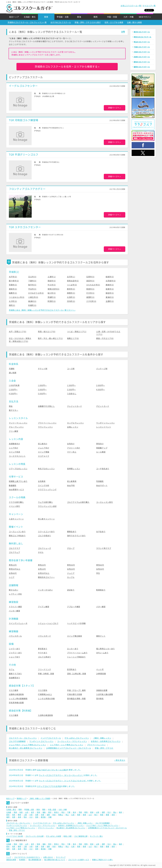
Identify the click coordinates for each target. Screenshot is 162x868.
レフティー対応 (15, 594)
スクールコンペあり (46, 532)
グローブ (71, 548)
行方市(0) (90, 293)
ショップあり (14, 657)
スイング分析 (44, 486)
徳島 (102, 815)
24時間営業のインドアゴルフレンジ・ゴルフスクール (69, 748)
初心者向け (43, 444)
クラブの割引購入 (16, 502)
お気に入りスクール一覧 (131, 6)
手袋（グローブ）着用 (76, 690)
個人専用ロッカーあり (105, 649)
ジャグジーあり (15, 653)
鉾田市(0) (110, 293)
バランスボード (44, 636)
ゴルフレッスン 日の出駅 (34, 836)
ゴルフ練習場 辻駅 (81, 836)
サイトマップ (61, 857)
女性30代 (100, 569)
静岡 (19, 815)
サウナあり (43, 653)
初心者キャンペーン (46, 519)
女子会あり (101, 532)
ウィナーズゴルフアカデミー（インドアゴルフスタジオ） (63, 781)
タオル (41, 552)
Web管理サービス (16, 490)
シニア (12, 577)
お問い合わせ (48, 857)
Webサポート (102, 486)
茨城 (80, 812)
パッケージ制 (102, 369)
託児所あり (72, 669)
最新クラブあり (15, 674)
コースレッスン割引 (105, 502)
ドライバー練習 (15, 607)
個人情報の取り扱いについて (55, 860)
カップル (71, 577)
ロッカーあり (73, 649)
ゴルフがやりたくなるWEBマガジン (27, 857)
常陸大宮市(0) (54, 289)
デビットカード (103, 406)
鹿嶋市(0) (110, 285)
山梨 (98, 812)
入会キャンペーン (16, 519)
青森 (15, 812)
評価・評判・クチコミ (104, 748)
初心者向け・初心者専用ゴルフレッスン (26, 748)
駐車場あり (101, 590)
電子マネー (14, 410)
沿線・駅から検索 (134, 22)
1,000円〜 (42, 385)
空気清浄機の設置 (16, 703)
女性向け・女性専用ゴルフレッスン (106, 741)
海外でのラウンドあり (76, 536)
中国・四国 (112, 17)
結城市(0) (110, 277)
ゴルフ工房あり (44, 657)
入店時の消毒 (73, 715)
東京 (50, 812)
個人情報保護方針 (35, 860)
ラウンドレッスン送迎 (47, 506)
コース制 (71, 369)
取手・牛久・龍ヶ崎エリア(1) (50, 338)
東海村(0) (110, 297)
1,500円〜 (71, 385)
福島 (44, 812)
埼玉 (63, 812)
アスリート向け (74, 448)
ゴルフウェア (14, 552)
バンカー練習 (14, 611)
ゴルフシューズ (44, 548)
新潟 (92, 812)
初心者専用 (72, 481)
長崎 (19, 817)
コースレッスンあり (17, 532)
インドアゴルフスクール (51, 738)
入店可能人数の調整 (105, 694)
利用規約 (22, 860)
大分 (31, 817)
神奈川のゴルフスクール (143, 37)
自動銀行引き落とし (46, 406)
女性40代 (13, 573)
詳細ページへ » (115, 108)
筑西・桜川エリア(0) (47, 332)
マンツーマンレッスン (18, 423)
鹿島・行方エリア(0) (105, 338)
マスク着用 (14, 690)
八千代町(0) (91, 301)
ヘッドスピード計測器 (76, 623)
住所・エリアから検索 (114, 22)
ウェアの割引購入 (45, 502)
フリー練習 (14, 431)
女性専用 (42, 481)
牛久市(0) (52, 285)
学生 (98, 573)
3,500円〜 (71, 390)
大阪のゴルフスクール (142, 52)
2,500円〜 (13, 390)
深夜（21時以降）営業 (77, 674)
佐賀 (14, 817)
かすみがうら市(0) (36, 293)
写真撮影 (100, 481)
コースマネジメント (17, 456)
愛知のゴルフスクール (142, 62)
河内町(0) (71, 301)
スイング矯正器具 (75, 636)
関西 (95, 17)
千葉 (69, 812)
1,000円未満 (14, 385)
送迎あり (71, 590)
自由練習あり (14, 678)
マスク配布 (43, 690)
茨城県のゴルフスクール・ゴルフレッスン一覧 (27, 22)
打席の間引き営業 (75, 694)
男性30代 (71, 565)
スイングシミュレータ (18, 623)
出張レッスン (73, 427)
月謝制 (12, 369)
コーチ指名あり (103, 469)
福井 (121, 812)
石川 (109, 812)
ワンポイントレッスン (105, 423)
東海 (79, 17)
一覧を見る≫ (120, 760)
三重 (25, 815)
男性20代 (42, 565)
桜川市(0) (52, 293)
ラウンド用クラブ (104, 548)
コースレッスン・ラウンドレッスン (72, 741)
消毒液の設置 (102, 690)
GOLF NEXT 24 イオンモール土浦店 (52, 770)
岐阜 (14, 815)
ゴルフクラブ (14, 548)
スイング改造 (14, 452)
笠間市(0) (13, 285)
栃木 (74, 812)
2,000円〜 (101, 385)
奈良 (54, 815)
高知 (113, 815)
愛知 (8, 815)
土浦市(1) (52, 277)
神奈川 (56, 812)
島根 (84, 815)
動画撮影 (13, 486)
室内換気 (100, 699)
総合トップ (14, 17)
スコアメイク (44, 456)
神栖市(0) (71, 293)
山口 (90, 815)
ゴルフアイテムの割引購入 (78, 502)
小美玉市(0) (33, 297)
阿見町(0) (52, 301)
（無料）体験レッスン (102, 738)
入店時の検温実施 (45, 715)
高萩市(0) (90, 281)
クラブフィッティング (47, 490)
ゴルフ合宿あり (44, 536)
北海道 (9, 812)
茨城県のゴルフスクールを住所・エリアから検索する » (67, 67)
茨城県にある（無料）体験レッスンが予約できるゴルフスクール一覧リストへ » (42, 310)
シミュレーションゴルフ (48, 623)
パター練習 (101, 607)
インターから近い (45, 590)
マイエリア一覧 (149, 6)
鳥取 (79, 815)
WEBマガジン (145, 17)
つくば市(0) (72, 285)
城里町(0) (90, 297)
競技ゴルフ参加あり (17, 536)
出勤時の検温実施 (16, 694)
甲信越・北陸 (63, 17)
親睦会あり (72, 532)
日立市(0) (32, 277)
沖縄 (50, 817)
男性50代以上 (15, 569)
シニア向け (14, 448)
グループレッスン (16, 427)
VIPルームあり (102, 653)
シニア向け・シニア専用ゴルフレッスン (67, 745)
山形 (27, 812)
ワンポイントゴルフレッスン (41, 741)
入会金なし (72, 394)
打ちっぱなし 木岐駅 (54, 836)
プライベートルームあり (77, 653)
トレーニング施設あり (76, 657)
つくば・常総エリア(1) (77, 332)
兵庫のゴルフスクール (142, 57)
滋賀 (48, 815)
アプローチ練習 (74, 607)
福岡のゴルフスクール (142, 67)
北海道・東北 (30, 17)
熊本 (25, 817)
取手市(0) (32, 285)
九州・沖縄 (129, 17)
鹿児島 (43, 817)
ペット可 (100, 669)
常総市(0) (52, 281)
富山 (115, 812)
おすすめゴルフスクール (61, 22)
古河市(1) (71, 277)
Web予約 (71, 486)
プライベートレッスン (47, 423)
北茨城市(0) (111, 281)
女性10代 (42, 569)
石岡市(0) (90, 277)
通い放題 (13, 373)
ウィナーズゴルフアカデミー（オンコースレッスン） (61, 775)
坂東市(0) (110, 289)
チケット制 (43, 369)
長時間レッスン (74, 469)
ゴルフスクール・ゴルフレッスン (23, 738)
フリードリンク (44, 669)
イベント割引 (14, 506)
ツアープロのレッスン (18, 469)
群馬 (86, 812)
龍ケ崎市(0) (14, 281)
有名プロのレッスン (46, 469)
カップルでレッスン (75, 423)
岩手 (33, 812)
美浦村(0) (32, 301)
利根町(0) (32, 305)
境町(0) (12, 305)
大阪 (31, 815)
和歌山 (61, 815)
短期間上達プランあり (18, 481)
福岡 (8, 817)
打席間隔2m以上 (45, 694)
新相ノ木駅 (68, 836)
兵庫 (37, 815)
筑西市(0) (90, 289)
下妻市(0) (32, 281)
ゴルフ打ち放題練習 (17, 741)
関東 (46, 17)
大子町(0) (13, 301)
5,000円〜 (42, 394)
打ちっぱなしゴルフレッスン (77, 738)
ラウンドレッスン (45, 427)
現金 (11, 406)
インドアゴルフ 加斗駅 (15, 836)
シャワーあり (14, 649)
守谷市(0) (32, 289)
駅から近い (14, 590)
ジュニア (71, 573)
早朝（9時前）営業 (46, 674)
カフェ (12, 669)
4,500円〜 (13, 394)
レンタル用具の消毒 (46, 699)
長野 (103, 812)
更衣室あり (43, 649)
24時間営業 (101, 674)
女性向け (71, 444)
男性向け (100, 444)
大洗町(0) (71, 297)
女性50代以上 (44, 573)
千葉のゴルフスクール (142, 47)
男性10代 (13, 565)
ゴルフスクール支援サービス (79, 860)
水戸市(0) (13, 277)
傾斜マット (101, 636)
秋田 (21, 812)
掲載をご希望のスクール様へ (103, 860)
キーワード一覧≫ (96, 836)
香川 (96, 815)
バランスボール (15, 636)
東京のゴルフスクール (142, 32)
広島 (73, 815)
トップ (9, 857)
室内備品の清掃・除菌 (76, 699)
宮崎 (37, 817)
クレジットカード (75, 406)
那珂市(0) (71, 289)
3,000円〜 (42, 390)
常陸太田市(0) (73, 281)
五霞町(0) (110, 301)
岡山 (67, 815)
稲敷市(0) (13, 293)
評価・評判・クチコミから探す (88, 22)
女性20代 (71, 569)
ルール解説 (101, 452)
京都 (42, 815)
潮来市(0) (13, 289)
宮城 (38, 812)
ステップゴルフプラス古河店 (49, 786)
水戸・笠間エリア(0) (18, 332)
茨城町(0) (52, 297)
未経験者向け (14, 444)
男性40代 (100, 565)
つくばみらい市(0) (17, 297)
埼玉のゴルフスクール (142, 42)
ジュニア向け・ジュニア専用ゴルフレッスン (27, 745)
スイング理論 (44, 452)
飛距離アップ (102, 448)
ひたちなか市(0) (93, 285)
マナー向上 (72, 452)
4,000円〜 (101, 390)
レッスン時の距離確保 (18, 699)
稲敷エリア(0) (73, 338)
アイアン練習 (44, 607)
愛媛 (107, 815)
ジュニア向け (44, 448)
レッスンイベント (104, 427)
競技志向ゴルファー (46, 577)
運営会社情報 (11, 860)
